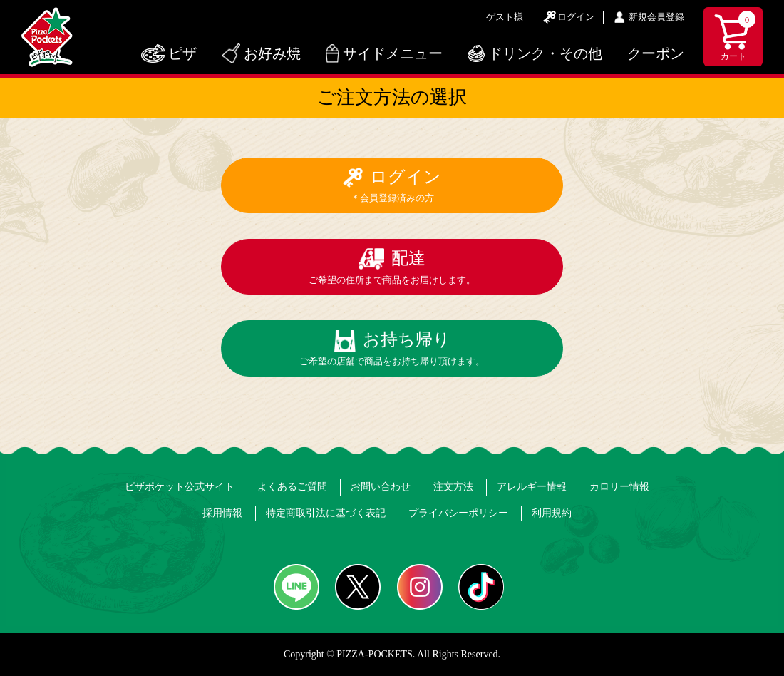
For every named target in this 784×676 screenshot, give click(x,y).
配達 (392, 267)
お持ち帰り (392, 348)
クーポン (656, 53)
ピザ (182, 53)
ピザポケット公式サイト (180, 487)
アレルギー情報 (532, 487)
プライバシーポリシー (458, 513)
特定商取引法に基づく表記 (326, 513)
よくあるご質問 (292, 487)
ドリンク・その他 (545, 53)
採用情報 (222, 513)
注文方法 (453, 487)
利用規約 (552, 513)
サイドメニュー (393, 53)
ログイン (576, 17)
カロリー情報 (619, 487)
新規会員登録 (656, 17)
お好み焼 (272, 53)
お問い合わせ (381, 487)
